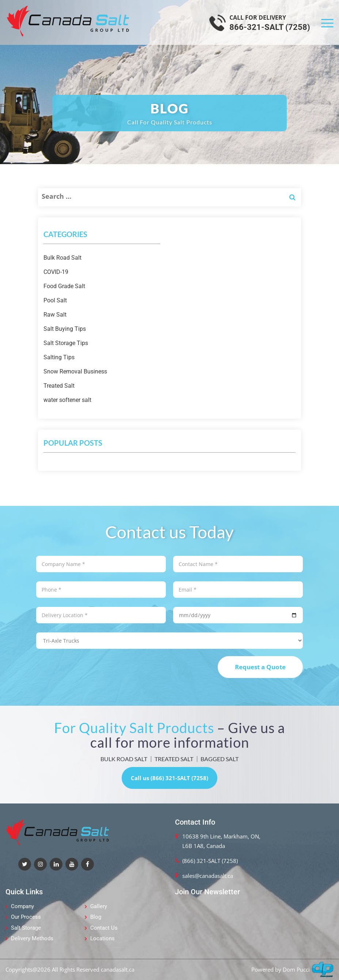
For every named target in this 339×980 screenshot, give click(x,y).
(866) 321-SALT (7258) (210, 861)
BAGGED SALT (220, 759)
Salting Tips (59, 357)
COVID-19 (56, 272)
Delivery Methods (32, 938)
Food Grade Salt (64, 286)
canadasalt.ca (118, 969)
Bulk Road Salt (62, 258)
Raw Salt (55, 315)
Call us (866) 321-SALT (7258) (169, 778)
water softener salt (67, 400)
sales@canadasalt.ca (208, 876)
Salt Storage (26, 928)
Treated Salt (59, 386)
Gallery (99, 906)
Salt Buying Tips (65, 329)
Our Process (26, 917)
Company (22, 906)
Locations (102, 938)
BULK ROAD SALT (124, 759)
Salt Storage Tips (66, 343)
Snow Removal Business (75, 371)
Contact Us (104, 928)
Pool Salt (55, 300)
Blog (96, 917)
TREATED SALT (174, 759)
